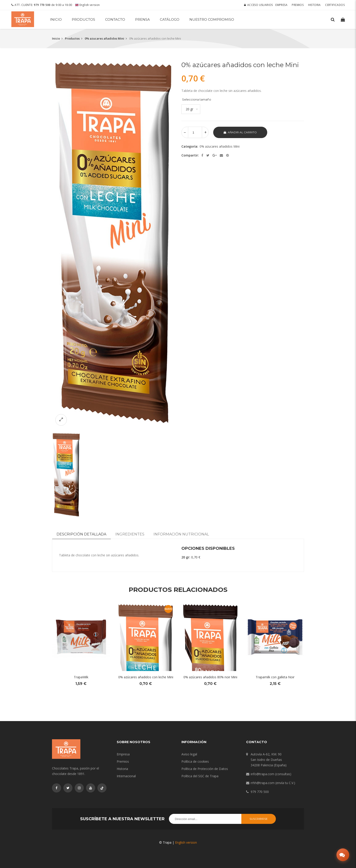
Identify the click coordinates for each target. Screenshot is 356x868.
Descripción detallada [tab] (81, 534)
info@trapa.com (262, 774)
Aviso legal (189, 754)
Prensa (142, 19)
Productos (83, 19)
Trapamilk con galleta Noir (275, 677)
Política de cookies (195, 761)
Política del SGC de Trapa (200, 776)
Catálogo (170, 19)
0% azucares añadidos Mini (104, 38)
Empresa (281, 5)
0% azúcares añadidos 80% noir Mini (210, 677)
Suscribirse (259, 819)
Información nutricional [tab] (181, 534)
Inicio (56, 19)
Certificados (335, 5)
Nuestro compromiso (212, 19)
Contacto (115, 19)
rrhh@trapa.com (263, 783)
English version (87, 5)
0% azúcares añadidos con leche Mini (146, 677)
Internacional (126, 776)
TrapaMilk (81, 677)
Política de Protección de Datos (205, 769)
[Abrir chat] (343, 855)
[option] (113, 244)
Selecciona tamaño (197, 99)
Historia (314, 5)
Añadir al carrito (240, 132)
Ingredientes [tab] (130, 534)
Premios (298, 5)
